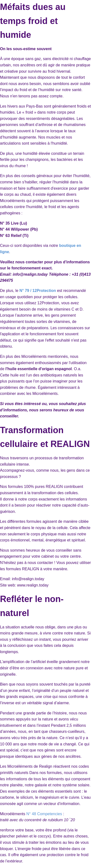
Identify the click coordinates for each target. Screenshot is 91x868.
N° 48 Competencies (44, 814)
